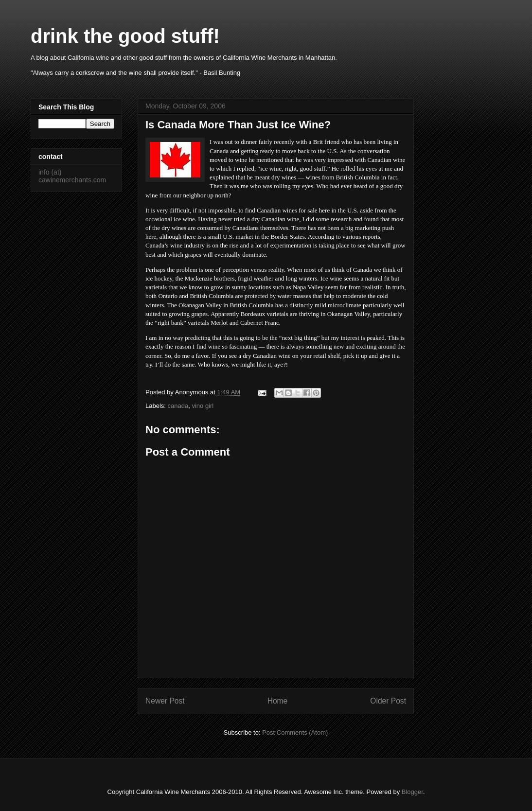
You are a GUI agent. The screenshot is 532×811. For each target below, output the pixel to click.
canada (178, 406)
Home (278, 701)
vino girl (203, 406)
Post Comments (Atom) (295, 732)
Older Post (388, 701)
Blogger (412, 792)
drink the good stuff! (125, 36)
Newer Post (165, 701)
